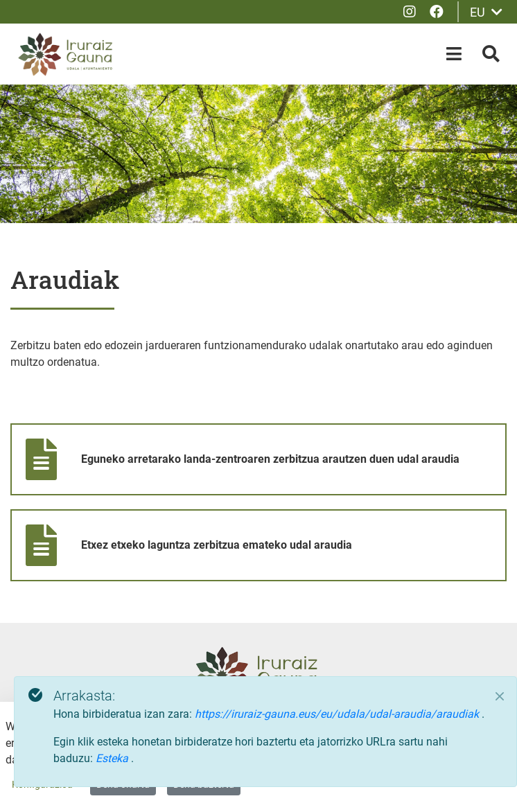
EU (486, 12)
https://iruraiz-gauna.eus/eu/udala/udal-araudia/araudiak (338, 714)
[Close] (500, 696)
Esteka (113, 758)
